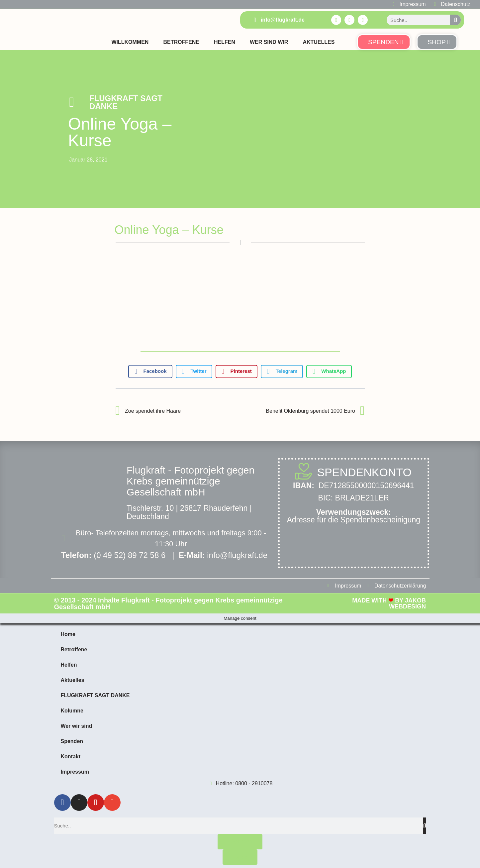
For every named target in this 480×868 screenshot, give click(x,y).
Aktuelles (319, 42)
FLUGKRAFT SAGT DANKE (126, 102)
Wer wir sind (77, 726)
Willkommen (130, 42)
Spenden (72, 741)
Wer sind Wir (269, 42)
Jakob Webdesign (407, 603)
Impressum (75, 772)
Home (68, 634)
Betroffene (181, 42)
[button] (150, 372)
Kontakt (71, 757)
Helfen (225, 42)
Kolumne (72, 711)
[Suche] (455, 20)
